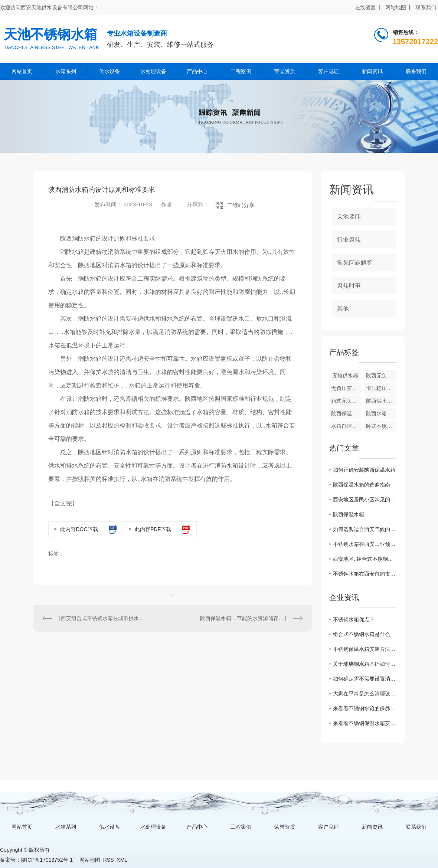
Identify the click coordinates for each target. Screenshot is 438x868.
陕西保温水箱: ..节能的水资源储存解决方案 (250, 618)
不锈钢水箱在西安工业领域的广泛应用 (365, 544)
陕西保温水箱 (346, 413)
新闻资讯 (372, 71)
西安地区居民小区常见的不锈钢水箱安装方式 (365, 499)
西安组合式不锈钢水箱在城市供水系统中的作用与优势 (103, 618)
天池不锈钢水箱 (50, 34)
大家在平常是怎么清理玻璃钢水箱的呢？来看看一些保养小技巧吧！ (365, 694)
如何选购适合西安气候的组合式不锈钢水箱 (365, 529)
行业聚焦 (349, 240)
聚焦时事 (349, 286)
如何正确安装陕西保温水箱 (364, 470)
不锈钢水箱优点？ (354, 619)
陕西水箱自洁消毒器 (381, 413)
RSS (109, 860)
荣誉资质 (285, 71)
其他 (343, 309)
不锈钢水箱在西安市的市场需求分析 (365, 574)
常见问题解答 (355, 263)
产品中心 (197, 71)
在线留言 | (367, 7)
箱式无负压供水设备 (346, 401)
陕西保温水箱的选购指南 (362, 485)
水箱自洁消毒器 (346, 426)
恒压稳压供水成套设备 (381, 388)
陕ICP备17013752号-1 (47, 860)
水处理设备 (153, 71)
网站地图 (90, 860)
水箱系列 (66, 71)
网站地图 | (398, 7)
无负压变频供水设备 (346, 388)
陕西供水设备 (381, 401)
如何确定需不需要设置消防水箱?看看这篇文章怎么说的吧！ (365, 679)
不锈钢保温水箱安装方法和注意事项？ (365, 649)
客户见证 (328, 71)
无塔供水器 (345, 376)
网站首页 (22, 71)
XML (122, 860)
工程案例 (241, 71)
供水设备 (109, 71)
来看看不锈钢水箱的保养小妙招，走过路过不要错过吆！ (365, 708)
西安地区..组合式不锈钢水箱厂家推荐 (365, 559)
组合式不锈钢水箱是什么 (362, 634)
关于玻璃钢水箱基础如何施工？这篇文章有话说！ (365, 664)
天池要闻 (349, 217)
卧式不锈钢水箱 (381, 426)
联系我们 (426, 7)
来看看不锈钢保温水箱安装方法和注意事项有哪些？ (365, 723)
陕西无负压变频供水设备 (381, 376)
